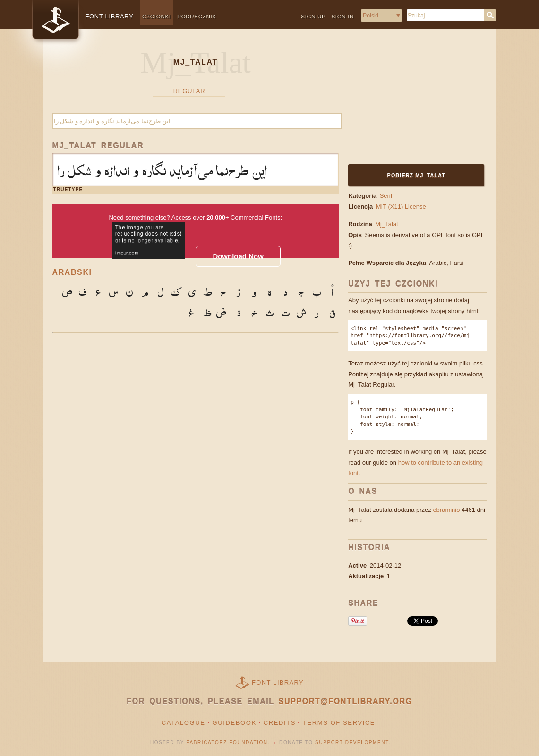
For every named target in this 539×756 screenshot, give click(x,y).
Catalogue (184, 723)
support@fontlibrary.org (346, 701)
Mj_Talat (386, 224)
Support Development (352, 743)
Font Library (278, 683)
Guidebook (235, 723)
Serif (386, 196)
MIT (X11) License (401, 207)
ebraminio (446, 510)
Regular (189, 91)
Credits (280, 723)
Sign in (342, 16)
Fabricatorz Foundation (227, 743)
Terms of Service (339, 723)
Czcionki (157, 16)
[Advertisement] (407, 102)
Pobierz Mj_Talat (416, 175)
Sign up (313, 16)
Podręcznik (197, 16)
